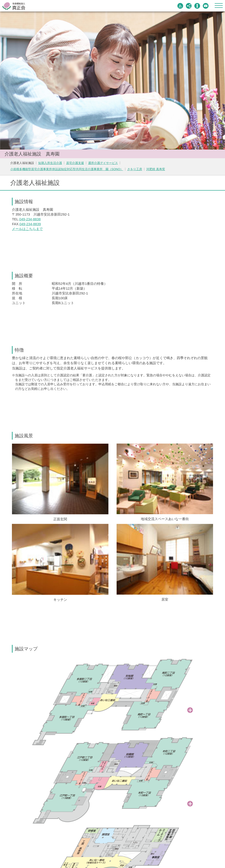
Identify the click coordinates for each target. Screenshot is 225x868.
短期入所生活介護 (50, 163)
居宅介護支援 (75, 163)
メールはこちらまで (27, 229)
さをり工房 (135, 169)
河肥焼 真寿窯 (156, 169)
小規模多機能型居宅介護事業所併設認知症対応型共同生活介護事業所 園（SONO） (67, 169)
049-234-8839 (30, 224)
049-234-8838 (30, 219)
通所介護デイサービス (103, 163)
